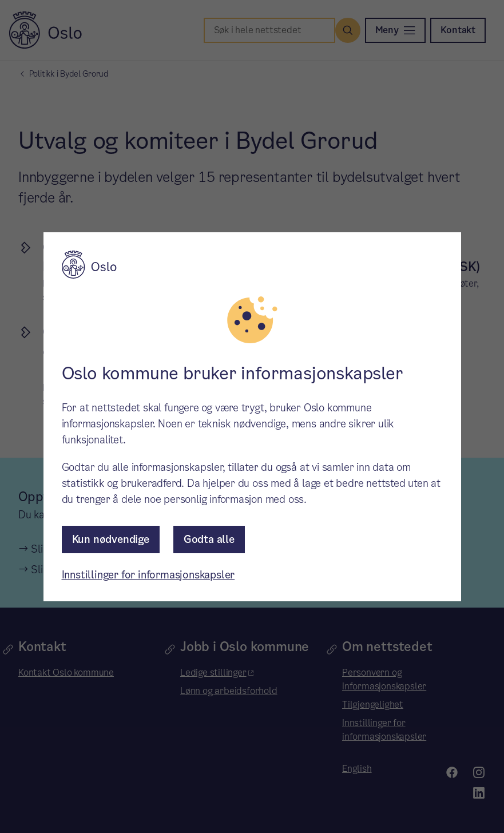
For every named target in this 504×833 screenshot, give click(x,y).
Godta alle (209, 539)
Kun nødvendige (111, 539)
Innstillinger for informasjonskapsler (148, 575)
